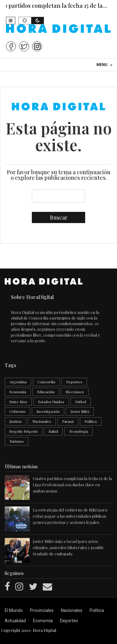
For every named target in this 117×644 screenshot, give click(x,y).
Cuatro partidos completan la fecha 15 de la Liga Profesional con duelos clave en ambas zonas (72, 485)
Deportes (74, 382)
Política (91, 421)
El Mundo (14, 610)
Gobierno (17, 411)
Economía (18, 392)
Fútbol (81, 402)
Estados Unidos (51, 402)
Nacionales (42, 421)
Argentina (18, 382)
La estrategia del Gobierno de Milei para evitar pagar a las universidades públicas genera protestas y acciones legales (70, 516)
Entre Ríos (18, 402)
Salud (53, 431)
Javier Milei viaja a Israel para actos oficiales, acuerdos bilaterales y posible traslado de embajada (68, 547)
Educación (46, 392)
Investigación (48, 411)
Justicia (15, 421)
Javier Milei (80, 411)
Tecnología (78, 431)
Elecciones (75, 392)
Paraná (68, 421)
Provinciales (42, 610)
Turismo (17, 441)
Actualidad (15, 621)
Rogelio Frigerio (24, 431)
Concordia (46, 382)
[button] (11, 21)
